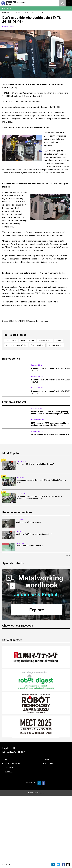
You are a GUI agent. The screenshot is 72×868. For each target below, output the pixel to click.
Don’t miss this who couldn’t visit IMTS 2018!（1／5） (50, 369)
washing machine (56, 345)
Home (7, 824)
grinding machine (28, 340)
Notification (49, 828)
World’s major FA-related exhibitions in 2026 (50, 487)
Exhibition (19, 13)
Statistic (6, 543)
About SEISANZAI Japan (13, 828)
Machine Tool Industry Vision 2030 (29, 611)
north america (45, 340)
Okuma (59, 340)
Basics (6, 527)
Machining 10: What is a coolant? (29, 587)
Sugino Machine (37, 345)
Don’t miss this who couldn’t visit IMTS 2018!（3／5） (50, 413)
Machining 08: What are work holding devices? (35, 529)
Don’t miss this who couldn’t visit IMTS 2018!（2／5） (50, 391)
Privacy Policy (9, 833)
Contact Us (9, 837)
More (68, 620)
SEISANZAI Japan (8, 13)
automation (11, 340)
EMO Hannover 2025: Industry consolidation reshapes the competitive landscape (50, 466)
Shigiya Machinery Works (16, 345)
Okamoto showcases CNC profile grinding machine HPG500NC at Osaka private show (50, 444)
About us (48, 824)
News (6, 440)
